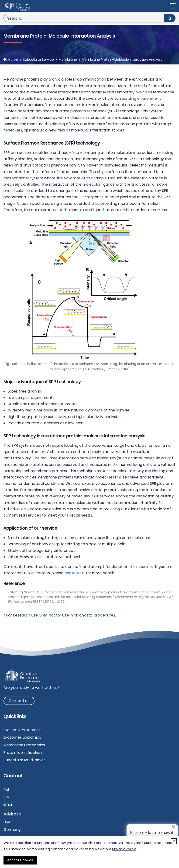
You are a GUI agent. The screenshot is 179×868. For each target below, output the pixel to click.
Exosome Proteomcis (22, 730)
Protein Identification (23, 753)
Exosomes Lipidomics (22, 737)
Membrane (68, 60)
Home (13, 60)
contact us (75, 573)
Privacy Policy (124, 849)
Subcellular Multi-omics (24, 760)
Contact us (19, 701)
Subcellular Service (39, 60)
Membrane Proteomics (24, 745)
